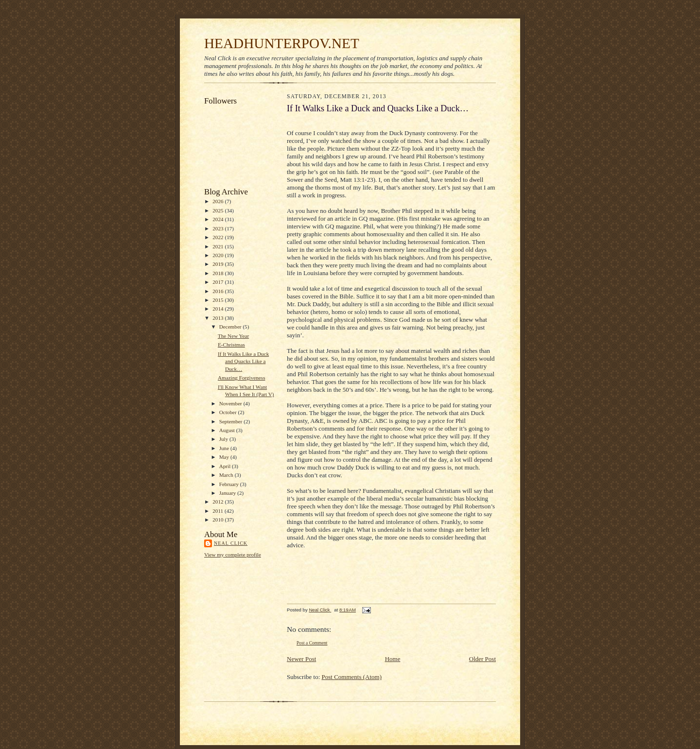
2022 (219, 237)
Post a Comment (312, 643)
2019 (219, 264)
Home (393, 659)
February (230, 484)
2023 (219, 228)
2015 (219, 300)
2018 (219, 273)
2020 (219, 255)
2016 (219, 291)
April (226, 466)
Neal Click (231, 543)
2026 (219, 201)
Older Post (482, 659)
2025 (219, 210)
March (227, 475)
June (225, 448)
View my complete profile (233, 555)
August (228, 430)
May (225, 457)
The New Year (233, 336)
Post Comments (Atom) (352, 677)
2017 (219, 282)
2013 (219, 318)
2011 (219, 511)
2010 (219, 520)
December (231, 327)
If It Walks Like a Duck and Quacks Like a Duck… (243, 361)
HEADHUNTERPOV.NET (282, 43)
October (229, 412)
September (232, 421)
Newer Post (301, 659)
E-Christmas (231, 345)
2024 (219, 219)
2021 (219, 246)
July (224, 439)
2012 (219, 502)
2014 (219, 309)
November (231, 403)
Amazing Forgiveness (242, 378)
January (228, 493)
